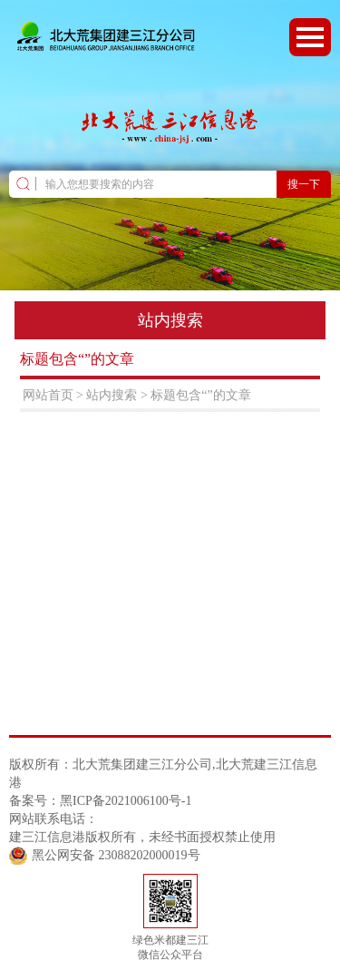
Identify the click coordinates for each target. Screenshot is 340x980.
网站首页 (48, 395)
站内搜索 (112, 395)
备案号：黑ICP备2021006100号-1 (100, 801)
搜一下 (304, 184)
